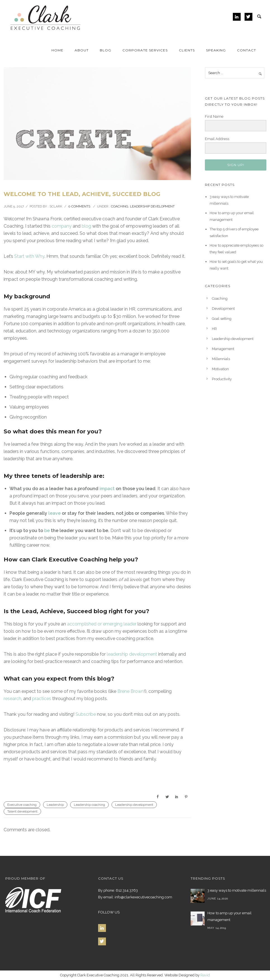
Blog (106, 50)
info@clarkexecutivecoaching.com (143, 897)
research (12, 699)
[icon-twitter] (248, 17)
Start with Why (29, 256)
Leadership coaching (89, 805)
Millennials (221, 359)
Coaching (120, 206)
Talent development (22, 811)
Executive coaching (22, 805)
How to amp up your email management (229, 916)
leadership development (132, 654)
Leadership (55, 805)
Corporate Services (145, 50)
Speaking (216, 50)
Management (223, 349)
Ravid (205, 975)
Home (57, 50)
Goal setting (222, 319)
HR (214, 329)
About (82, 50)
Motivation (220, 369)
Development (223, 309)
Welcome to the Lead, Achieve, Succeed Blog (82, 194)
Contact (247, 50)
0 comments (79, 206)
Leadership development (152, 206)
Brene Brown (131, 691)
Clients (187, 50)
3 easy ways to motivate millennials (237, 890)
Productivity (222, 379)
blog (86, 226)
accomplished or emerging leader (102, 624)
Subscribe (86, 714)
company (62, 226)
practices (42, 699)
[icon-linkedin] (238, 17)
